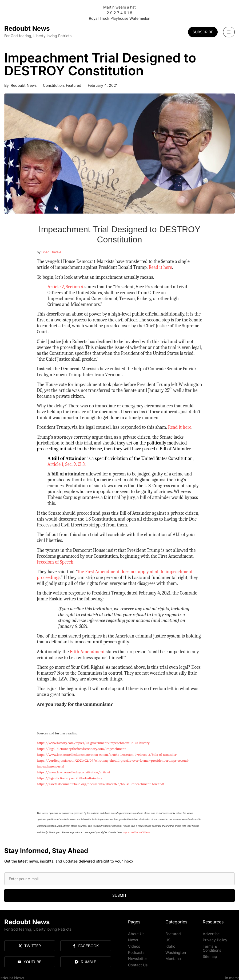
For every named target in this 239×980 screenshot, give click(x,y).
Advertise (211, 933)
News (133, 939)
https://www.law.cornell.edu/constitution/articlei (73, 772)
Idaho (170, 945)
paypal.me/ (129, 832)
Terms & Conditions (212, 947)
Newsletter (138, 957)
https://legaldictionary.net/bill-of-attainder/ (70, 778)
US (168, 939)
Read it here (160, 267)
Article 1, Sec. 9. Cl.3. (67, 464)
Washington (176, 951)
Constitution (53, 85)
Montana (173, 957)
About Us (136, 933)
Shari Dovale (51, 252)
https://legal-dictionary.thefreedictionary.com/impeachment (81, 749)
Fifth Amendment (87, 652)
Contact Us (138, 963)
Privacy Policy (215, 939)
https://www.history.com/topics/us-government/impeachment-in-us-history (93, 743)
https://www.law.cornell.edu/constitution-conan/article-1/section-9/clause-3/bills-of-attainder (107, 755)
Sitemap (210, 955)
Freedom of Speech (55, 562)
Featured (74, 85)
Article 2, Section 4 (66, 287)
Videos (134, 945)
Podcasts (136, 951)
